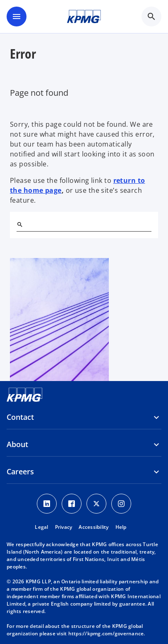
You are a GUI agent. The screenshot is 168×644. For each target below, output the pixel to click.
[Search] (20, 225)
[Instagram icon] (121, 504)
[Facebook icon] (72, 504)
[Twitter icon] (96, 504)
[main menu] (17, 17)
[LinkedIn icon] (47, 504)
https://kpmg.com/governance (106, 633)
